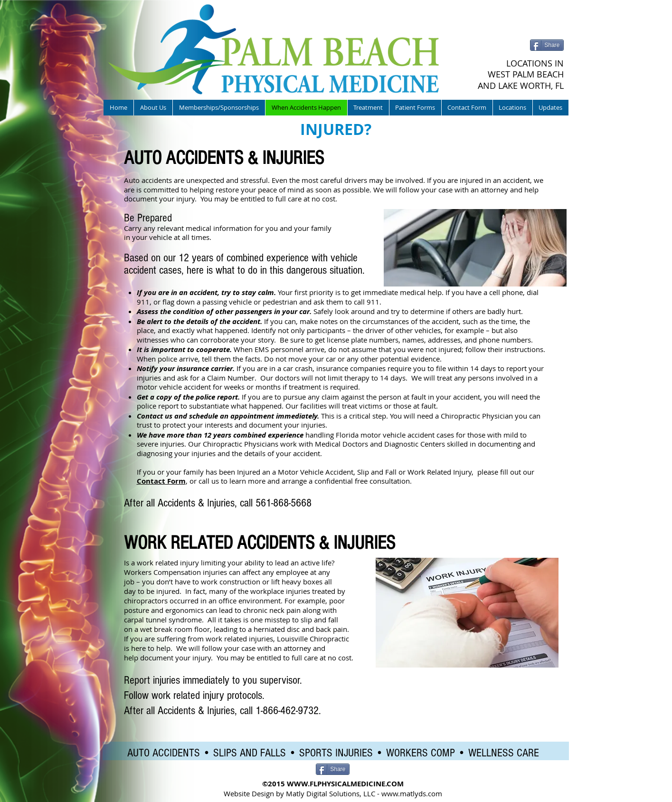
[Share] (547, 45)
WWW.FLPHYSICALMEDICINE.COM (345, 784)
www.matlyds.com (412, 793)
